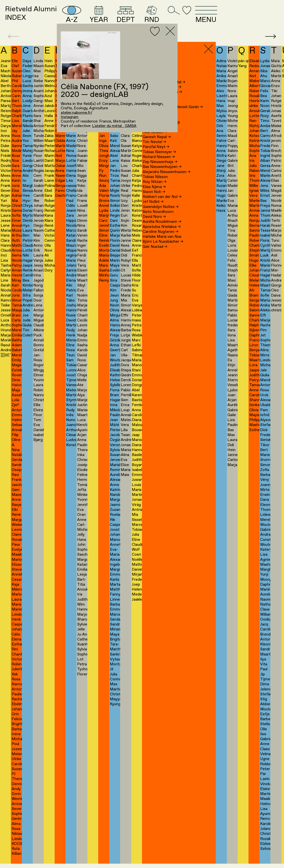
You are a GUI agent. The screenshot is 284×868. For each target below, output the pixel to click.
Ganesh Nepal (157, 144)
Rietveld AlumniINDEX (39, 17)
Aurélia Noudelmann (162, 228)
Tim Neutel (154, 149)
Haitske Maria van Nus (162, 243)
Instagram (70, 117)
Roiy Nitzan (155, 189)
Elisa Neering (156, 134)
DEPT (162, 18)
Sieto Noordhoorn (158, 218)
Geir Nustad (155, 253)
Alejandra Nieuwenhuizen (166, 179)
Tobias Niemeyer (159, 159)
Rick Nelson (155, 139)
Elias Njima (154, 194)
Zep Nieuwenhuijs (160, 169)
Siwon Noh (154, 199)
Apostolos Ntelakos (162, 233)
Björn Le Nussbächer (163, 248)
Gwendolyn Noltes (161, 213)
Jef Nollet (153, 209)
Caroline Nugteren (160, 238)
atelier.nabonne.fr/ (77, 113)
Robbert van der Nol (162, 204)
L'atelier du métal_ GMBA (114, 126)
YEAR (130, 18)
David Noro (154, 224)
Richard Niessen (159, 164)
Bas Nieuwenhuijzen (162, 174)
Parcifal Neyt (156, 154)
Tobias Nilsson (155, 184)
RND (192, 18)
